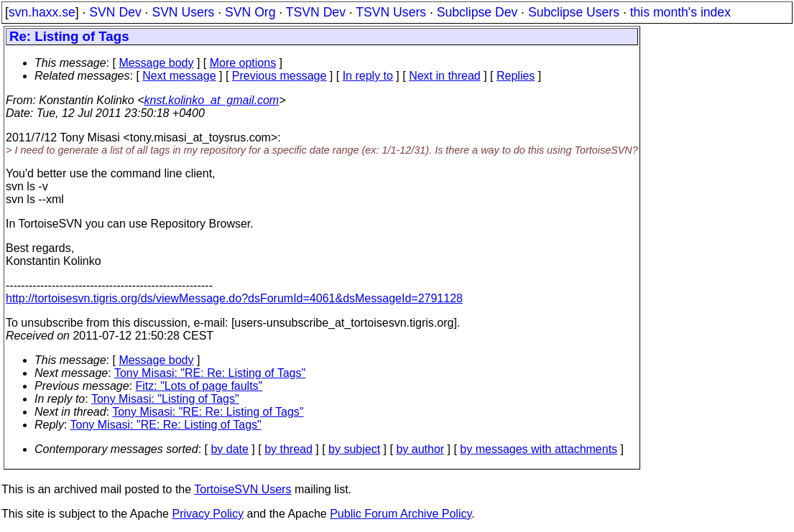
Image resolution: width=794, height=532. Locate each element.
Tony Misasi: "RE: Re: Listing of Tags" (210, 373)
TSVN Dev (316, 12)
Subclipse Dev (477, 12)
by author (420, 449)
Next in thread (445, 76)
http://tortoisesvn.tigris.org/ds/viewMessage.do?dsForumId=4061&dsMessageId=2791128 (234, 298)
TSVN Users (391, 12)
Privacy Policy (208, 514)
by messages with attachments (539, 449)
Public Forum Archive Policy (401, 514)
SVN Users (183, 12)
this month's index (680, 12)
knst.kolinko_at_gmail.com (212, 100)
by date (229, 449)
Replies (516, 76)
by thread (288, 449)
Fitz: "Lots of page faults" (199, 386)
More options (243, 63)
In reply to (368, 76)
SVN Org (250, 12)
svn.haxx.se (42, 12)
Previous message (280, 76)
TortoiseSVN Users (243, 489)
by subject (354, 449)
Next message (179, 76)
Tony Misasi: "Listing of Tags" (165, 399)
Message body (156, 63)
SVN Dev (115, 12)
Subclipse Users (574, 12)
